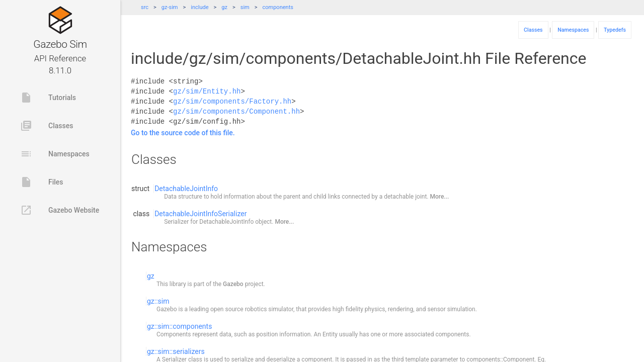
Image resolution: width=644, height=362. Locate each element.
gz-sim (170, 7)
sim (245, 7)
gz (224, 7)
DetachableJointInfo (186, 189)
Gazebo (233, 284)
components (278, 7)
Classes (47, 126)
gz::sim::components (179, 326)
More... (440, 197)
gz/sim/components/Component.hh (236, 111)
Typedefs (615, 30)
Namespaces (55, 154)
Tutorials (48, 98)
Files (42, 182)
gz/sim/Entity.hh (207, 91)
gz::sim (158, 301)
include (199, 7)
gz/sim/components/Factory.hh (232, 101)
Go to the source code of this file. (183, 133)
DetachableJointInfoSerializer (200, 214)
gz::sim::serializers (176, 351)
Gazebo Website (60, 210)
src (145, 7)
